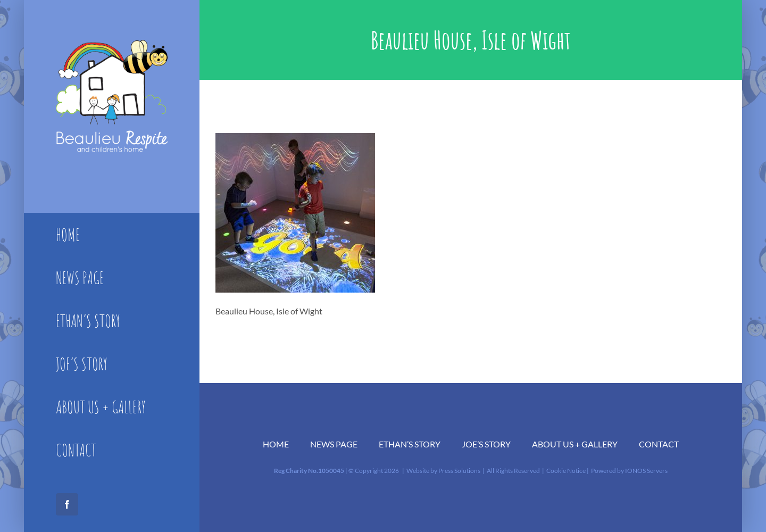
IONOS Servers (646, 471)
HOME (276, 444)
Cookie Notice (566, 471)
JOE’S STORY (486, 444)
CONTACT (659, 444)
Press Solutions (459, 471)
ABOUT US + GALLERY (575, 444)
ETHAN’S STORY (410, 444)
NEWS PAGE (334, 444)
